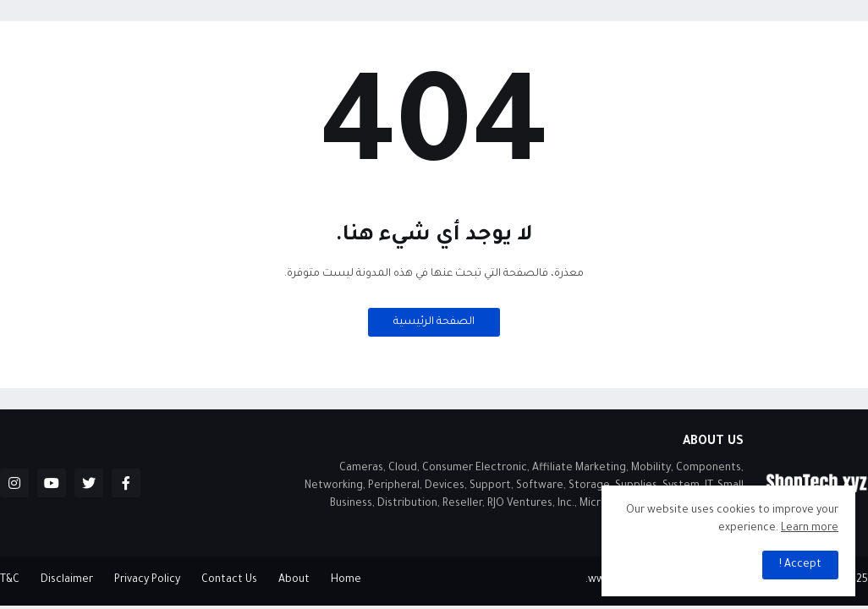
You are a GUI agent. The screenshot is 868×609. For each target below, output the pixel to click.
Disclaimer (67, 580)
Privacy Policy (147, 580)
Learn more (810, 529)
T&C (10, 580)
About (294, 580)
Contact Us (229, 580)
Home (346, 580)
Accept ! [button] (800, 565)
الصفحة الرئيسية (434, 322)
